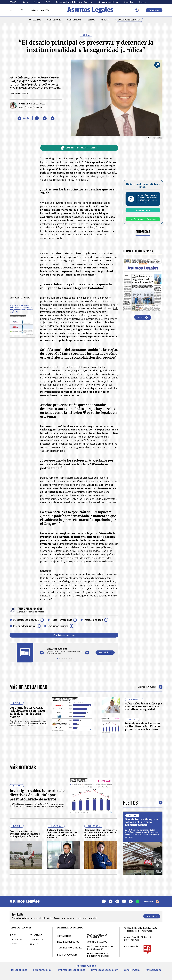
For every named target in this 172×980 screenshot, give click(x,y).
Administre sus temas (64, 635)
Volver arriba (151, 902)
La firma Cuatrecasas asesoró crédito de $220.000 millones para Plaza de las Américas (63, 834)
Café (48, 2)
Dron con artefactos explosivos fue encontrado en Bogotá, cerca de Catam (25, 834)
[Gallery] (64, 651)
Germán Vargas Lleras (108, 2)
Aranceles (143, 2)
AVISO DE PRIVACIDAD (97, 942)
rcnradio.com (153, 970)
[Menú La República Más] (11, 10)
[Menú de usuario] (137, 10)
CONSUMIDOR (74, 20)
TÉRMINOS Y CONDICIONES (70, 948)
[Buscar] (22, 10)
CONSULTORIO (54, 20)
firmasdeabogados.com (105, 970)
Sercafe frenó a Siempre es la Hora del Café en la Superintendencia (142, 822)
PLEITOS (91, 20)
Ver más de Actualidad (150, 687)
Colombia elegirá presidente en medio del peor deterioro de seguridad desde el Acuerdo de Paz (101, 834)
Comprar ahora (143, 210)
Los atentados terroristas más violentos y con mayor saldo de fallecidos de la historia (27, 712)
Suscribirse (154, 10)
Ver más (143, 317)
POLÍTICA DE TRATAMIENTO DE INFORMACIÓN (100, 948)
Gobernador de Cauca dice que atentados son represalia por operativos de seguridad (143, 706)
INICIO (13, 935)
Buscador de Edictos (129, 20)
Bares (25, 2)
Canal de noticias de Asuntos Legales (79, 148)
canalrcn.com (132, 970)
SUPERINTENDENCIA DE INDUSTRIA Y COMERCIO (98, 955)
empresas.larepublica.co (71, 970)
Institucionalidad (94, 620)
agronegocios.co (42, 970)
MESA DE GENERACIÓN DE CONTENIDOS (97, 936)
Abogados (128, 2)
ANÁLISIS (105, 20)
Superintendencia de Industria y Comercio (74, 2)
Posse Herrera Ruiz (61, 620)
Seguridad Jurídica (58, 626)
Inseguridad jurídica (24, 626)
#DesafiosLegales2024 (26, 620)
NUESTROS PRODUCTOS (68, 942)
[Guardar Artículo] (23, 118)
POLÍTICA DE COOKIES (67, 955)
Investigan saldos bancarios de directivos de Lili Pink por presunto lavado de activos (143, 726)
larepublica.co (19, 970)
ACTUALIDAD (35, 20)
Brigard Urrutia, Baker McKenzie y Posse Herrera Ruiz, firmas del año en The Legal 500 (21, 309)
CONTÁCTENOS (64, 936)
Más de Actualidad (28, 687)
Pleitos (130, 803)
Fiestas (37, 2)
